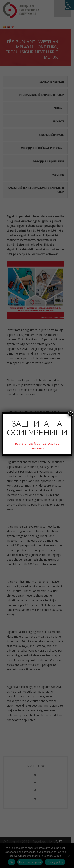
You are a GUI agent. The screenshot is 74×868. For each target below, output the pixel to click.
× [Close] (71, 414)
